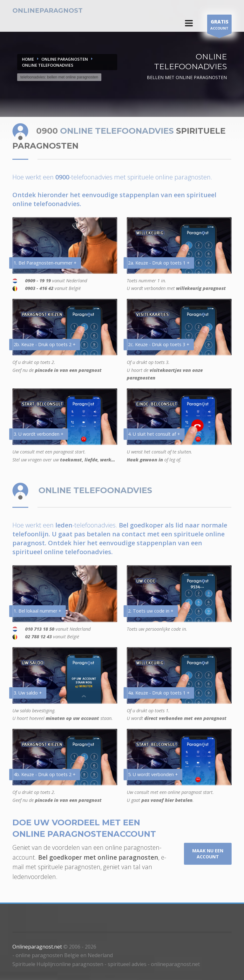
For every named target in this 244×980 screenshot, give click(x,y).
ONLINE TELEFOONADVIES (48, 65)
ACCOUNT (219, 26)
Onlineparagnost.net (37, 947)
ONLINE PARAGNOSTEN (65, 59)
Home (28, 59)
